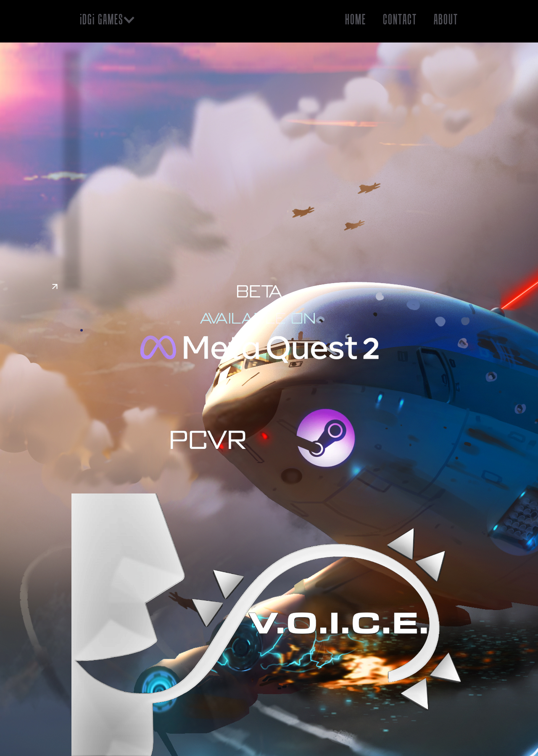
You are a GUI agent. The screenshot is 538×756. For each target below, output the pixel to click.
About (446, 19)
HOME (356, 19)
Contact (400, 19)
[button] (108, 20)
